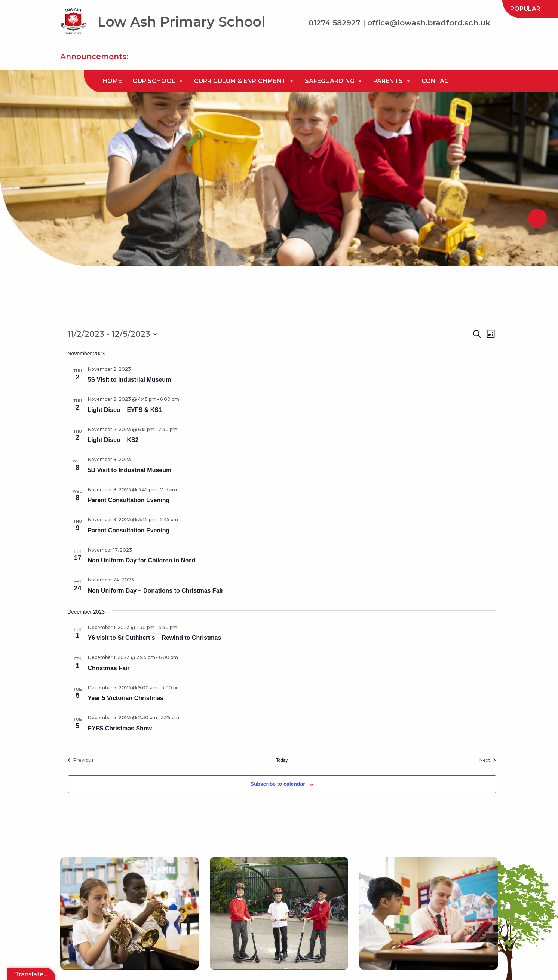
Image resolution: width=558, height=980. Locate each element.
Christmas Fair (109, 668)
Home (112, 81)
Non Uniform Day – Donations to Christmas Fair (156, 591)
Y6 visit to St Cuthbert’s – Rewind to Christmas (155, 638)
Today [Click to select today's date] (282, 760)
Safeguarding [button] (334, 81)
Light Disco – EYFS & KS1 (125, 410)
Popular (525, 9)
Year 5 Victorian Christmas (126, 698)
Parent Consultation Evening (129, 500)
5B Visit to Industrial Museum (130, 470)
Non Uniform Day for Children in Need (142, 560)
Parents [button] (392, 81)
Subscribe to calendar (278, 784)
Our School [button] (158, 81)
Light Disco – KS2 (113, 440)
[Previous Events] (81, 761)
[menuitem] (525, 9)
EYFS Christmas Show (120, 728)
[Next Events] (488, 761)
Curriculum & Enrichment (244, 81)
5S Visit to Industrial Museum (130, 380)
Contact (437, 81)
